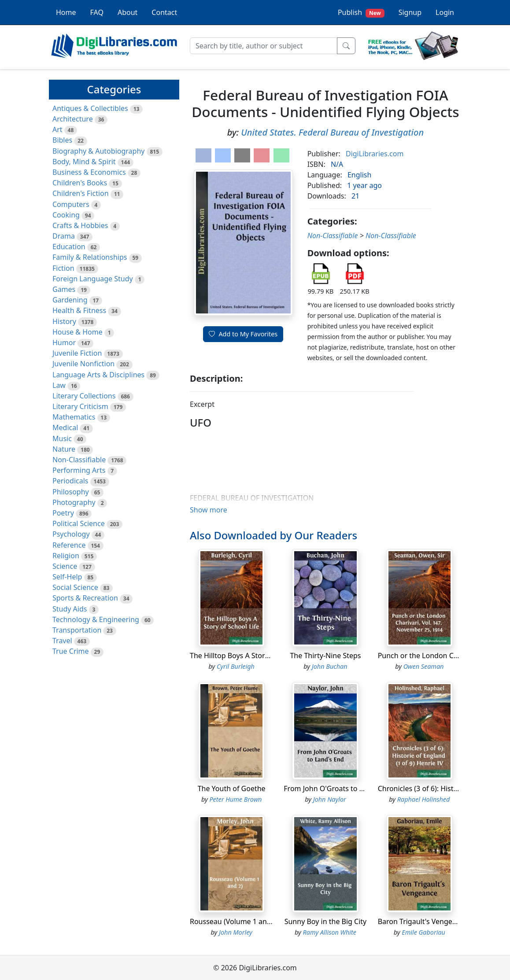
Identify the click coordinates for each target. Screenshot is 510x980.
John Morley (236, 932)
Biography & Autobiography (98, 151)
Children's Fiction (81, 193)
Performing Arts (79, 470)
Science (65, 566)
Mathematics (74, 417)
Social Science (75, 587)
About (127, 12)
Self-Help (67, 577)
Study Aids (70, 609)
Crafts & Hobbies (80, 225)
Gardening (70, 300)
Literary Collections (84, 396)
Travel (62, 641)
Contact (164, 12)
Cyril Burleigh (236, 666)
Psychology (71, 534)
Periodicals (70, 481)
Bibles (62, 140)
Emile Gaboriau (423, 932)
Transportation (77, 630)
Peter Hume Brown (235, 799)
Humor (64, 343)
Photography (74, 502)
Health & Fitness (79, 310)
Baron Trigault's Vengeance (423, 921)
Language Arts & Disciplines (98, 375)
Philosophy (71, 492)
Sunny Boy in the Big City (326, 921)
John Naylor (330, 799)
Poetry (63, 513)
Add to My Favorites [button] (243, 334)
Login (445, 12)
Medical (65, 427)
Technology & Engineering (96, 619)
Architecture (73, 119)
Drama (64, 236)
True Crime (71, 651)
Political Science (79, 523)
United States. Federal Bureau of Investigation (332, 132)
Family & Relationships (90, 257)
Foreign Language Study (93, 279)
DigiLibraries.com (375, 154)
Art (57, 129)
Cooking (66, 215)
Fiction (63, 268)
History (64, 321)
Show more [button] (209, 510)
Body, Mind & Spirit (84, 162)
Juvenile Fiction (77, 353)
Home (66, 12)
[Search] (264, 46)
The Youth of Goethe (232, 788)
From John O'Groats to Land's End (339, 788)
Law (59, 385)
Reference (69, 545)
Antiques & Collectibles (90, 108)
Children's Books (80, 183)
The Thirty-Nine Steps (325, 656)
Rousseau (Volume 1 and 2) (235, 921)
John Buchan (330, 666)
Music (62, 438)
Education (69, 247)
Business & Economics (89, 172)
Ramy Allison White (330, 932)
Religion (66, 556)
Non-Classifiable (79, 460)
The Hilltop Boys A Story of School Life (252, 656)
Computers (71, 204)
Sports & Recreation (85, 598)
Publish (361, 13)
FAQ (97, 12)
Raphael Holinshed (424, 799)
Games (64, 289)
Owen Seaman (424, 666)
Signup (410, 12)
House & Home (78, 332)
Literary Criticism (80, 406)
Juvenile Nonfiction (83, 364)
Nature (64, 449)
